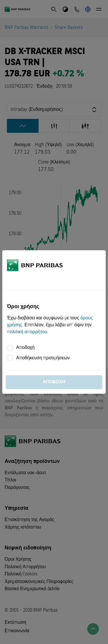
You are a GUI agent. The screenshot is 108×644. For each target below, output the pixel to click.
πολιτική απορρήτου (27, 332)
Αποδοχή (25, 348)
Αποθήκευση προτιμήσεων (43, 358)
